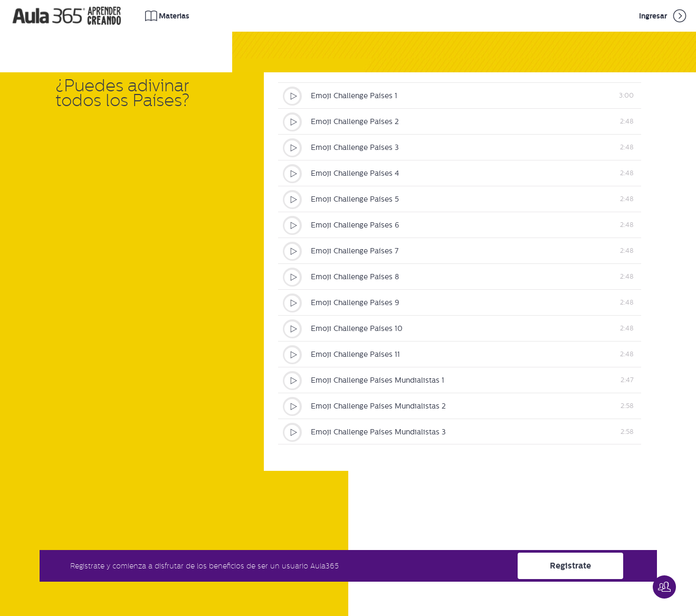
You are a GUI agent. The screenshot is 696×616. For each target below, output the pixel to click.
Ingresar (664, 16)
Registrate (570, 566)
